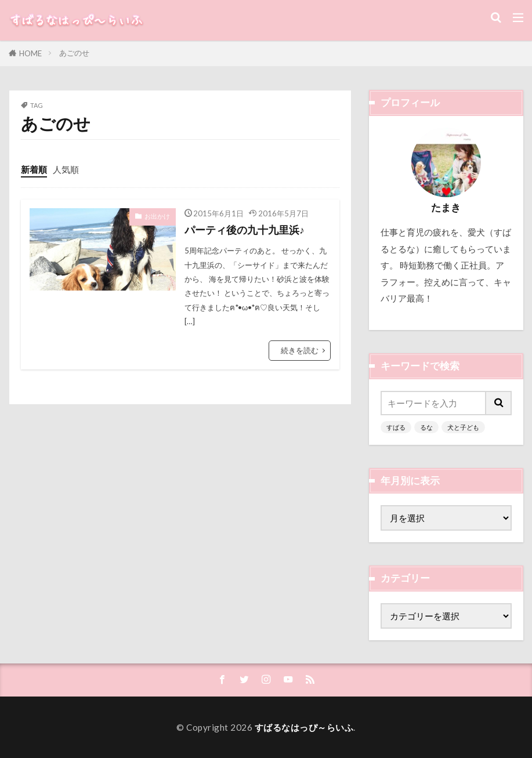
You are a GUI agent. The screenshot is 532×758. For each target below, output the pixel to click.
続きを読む (300, 350)
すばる (396, 427)
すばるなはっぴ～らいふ (304, 727)
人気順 (66, 169)
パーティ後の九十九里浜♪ (245, 230)
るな (426, 427)
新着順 (34, 169)
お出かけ (157, 216)
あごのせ (74, 53)
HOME (30, 53)
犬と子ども (463, 427)
